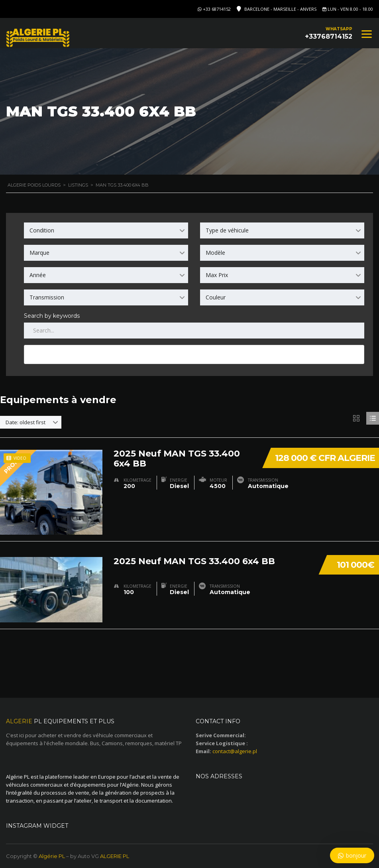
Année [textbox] (38, 275)
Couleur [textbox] (216, 297)
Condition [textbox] (42, 230)
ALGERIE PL (115, 856)
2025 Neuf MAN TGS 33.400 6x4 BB (177, 458)
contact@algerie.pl (235, 751)
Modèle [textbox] (215, 253)
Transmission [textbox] (47, 297)
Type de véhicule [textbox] (227, 230)
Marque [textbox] (39, 253)
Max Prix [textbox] (217, 275)
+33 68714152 (217, 9)
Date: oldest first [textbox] (26, 422)
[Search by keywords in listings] (194, 331)
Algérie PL (52, 856)
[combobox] (106, 230)
